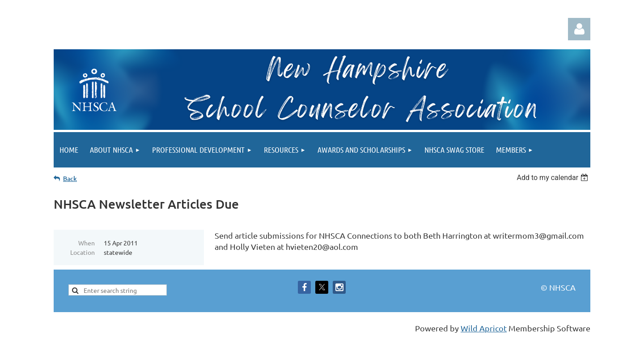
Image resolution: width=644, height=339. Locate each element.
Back (70, 178)
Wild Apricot (484, 328)
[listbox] (553, 178)
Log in (579, 29)
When (87, 243)
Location (83, 252)
